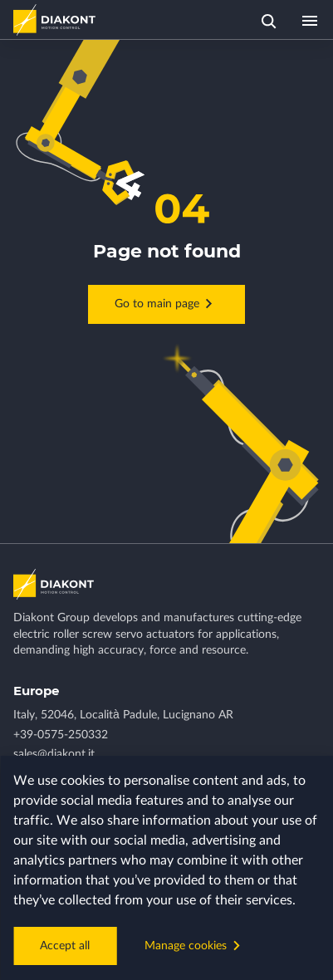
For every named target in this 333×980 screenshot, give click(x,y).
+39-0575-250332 (61, 735)
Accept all (65, 946)
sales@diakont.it (54, 754)
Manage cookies (195, 945)
